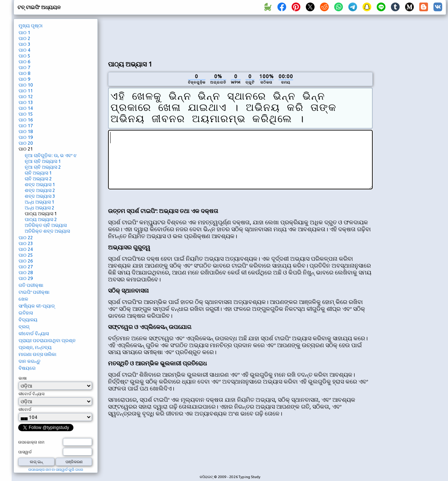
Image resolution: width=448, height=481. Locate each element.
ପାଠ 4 (24, 50)
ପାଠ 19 (26, 137)
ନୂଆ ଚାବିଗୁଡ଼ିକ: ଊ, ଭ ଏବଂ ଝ (51, 155)
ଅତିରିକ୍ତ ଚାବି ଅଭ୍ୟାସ (46, 225)
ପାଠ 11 (26, 91)
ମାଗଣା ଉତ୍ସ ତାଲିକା (37, 354)
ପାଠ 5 (24, 56)
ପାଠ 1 (24, 32)
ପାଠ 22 (26, 237)
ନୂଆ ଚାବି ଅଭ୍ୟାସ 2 (43, 167)
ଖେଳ (23, 299)
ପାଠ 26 (26, 261)
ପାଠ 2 (24, 38)
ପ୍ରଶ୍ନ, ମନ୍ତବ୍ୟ (35, 347)
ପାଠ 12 (26, 96)
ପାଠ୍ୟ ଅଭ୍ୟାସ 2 (41, 219)
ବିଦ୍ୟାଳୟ (28, 320)
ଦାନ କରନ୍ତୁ (29, 361)
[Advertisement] (412, 140)
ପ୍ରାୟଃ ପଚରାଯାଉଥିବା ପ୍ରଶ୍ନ (47, 340)
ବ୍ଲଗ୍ (24, 326)
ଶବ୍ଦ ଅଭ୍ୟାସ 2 (40, 190)
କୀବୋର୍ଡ (25, 409)
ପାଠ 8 (24, 73)
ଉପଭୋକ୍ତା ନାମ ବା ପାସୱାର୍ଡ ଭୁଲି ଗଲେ (56, 470)
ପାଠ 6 (24, 61)
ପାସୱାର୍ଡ (25, 452)
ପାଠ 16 (26, 120)
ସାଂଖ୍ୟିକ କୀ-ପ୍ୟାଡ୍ (37, 306)
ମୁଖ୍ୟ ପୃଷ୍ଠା (31, 25)
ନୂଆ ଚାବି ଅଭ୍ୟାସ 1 (43, 161)
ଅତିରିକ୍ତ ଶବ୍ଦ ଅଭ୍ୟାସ (47, 231)
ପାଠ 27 (26, 266)
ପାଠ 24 (26, 249)
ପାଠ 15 (26, 114)
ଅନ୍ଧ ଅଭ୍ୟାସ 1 (39, 202)
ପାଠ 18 (26, 131)
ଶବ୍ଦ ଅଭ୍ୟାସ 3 (40, 196)
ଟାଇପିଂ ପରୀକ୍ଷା (34, 292)
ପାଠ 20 (26, 143)
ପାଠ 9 (24, 79)
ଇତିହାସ (26, 313)
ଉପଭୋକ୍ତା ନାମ (31, 442)
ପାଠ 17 (26, 125)
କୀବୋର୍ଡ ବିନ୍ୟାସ (34, 333)
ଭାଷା (23, 378)
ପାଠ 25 (26, 255)
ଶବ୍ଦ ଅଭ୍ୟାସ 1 (40, 184)
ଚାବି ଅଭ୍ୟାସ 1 (38, 173)
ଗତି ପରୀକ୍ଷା (31, 285)
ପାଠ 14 (26, 108)
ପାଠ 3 (24, 44)
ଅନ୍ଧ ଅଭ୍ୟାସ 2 (39, 208)
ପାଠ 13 (26, 102)
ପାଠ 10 (26, 85)
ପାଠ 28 (26, 272)
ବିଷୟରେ (27, 368)
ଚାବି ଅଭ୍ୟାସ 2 (38, 179)
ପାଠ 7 (24, 67)
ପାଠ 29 (26, 278)
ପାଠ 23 (26, 243)
